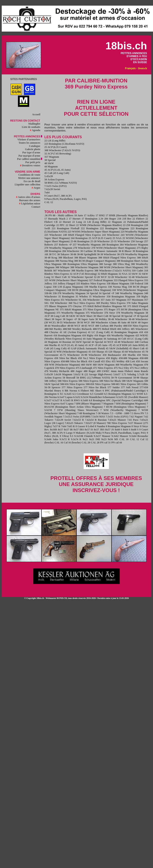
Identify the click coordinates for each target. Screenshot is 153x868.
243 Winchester (111, 235)
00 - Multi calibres (63, 215)
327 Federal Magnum (101, 280)
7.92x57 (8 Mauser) (95, 423)
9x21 (85, 439)
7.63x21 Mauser (117, 420)
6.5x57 (48, 400)
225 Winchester (53, 235)
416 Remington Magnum (67, 335)
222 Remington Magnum (114, 228)
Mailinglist (35, 124)
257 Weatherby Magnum (87, 245)
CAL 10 (124, 439)
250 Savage (137, 241)
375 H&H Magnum (71, 310)
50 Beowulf (69, 378)
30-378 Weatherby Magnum (133, 254)
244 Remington (79, 238)
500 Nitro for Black (110, 381)
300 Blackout (66, 258)
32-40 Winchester (138, 277)
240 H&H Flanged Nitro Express (82, 235)
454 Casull (94, 361)
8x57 (61, 430)
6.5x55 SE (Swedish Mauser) (132, 397)
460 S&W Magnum (104, 365)
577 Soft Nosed (130, 387)
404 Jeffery (123, 329)
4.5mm (113, 322)
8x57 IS (89, 430)
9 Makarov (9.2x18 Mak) (88, 433)
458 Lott (130, 361)
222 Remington (90, 228)
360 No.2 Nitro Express (82, 303)
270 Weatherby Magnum (58, 248)
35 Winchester (97, 297)
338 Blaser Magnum (118, 284)
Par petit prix (34, 162)
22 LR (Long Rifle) (55, 141)
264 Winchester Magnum (134, 245)
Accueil (37, 114)
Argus (37, 188)
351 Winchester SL (71, 300)
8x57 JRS (99, 430)
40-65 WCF (88, 326)
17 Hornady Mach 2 (56, 219)
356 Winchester (91, 300)
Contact (37, 207)
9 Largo (68, 433)
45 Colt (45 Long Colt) (57, 173)
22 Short (71, 225)
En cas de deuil (33, 181)
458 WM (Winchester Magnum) (62, 365)
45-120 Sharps (113, 352)
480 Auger (76, 371)
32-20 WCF (100, 277)
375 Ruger (110, 310)
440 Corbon (141, 342)
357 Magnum (52, 157)
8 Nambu (100, 426)
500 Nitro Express (68, 381)
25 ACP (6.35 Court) (56, 147)
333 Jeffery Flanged (64, 284)
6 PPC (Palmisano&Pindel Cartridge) (124, 391)
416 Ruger (100, 335)
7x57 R (56, 426)
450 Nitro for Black (65, 358)
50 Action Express (54, 180)
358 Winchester (59, 303)
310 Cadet (138, 271)
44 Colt (122, 339)
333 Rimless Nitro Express (91, 284)
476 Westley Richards (57, 371)
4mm (114, 371)
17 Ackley (89, 215)
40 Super (143, 322)
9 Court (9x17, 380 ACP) (58, 196)
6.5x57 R (57, 400)
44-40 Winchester (124, 342)
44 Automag (110, 339)
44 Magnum (51, 167)
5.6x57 (117, 374)
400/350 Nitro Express (136, 326)
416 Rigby (88, 335)
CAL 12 (49, 202)
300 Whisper (62, 267)
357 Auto (106, 300)
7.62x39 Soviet (52, 189)
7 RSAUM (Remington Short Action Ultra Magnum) (96, 405)
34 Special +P (106, 293)
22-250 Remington (133, 225)
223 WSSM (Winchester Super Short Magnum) (94, 232)
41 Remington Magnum (124, 332)
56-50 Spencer (52, 387)
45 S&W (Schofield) (117, 348)
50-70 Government (122, 378)
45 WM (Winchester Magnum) (70, 352)
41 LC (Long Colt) (99, 332)
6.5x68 (84, 400)
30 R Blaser (125, 251)
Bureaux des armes (31, 200)
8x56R (53, 430)
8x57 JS (110, 430)
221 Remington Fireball (65, 228)
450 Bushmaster (112, 355)
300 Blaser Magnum (86, 258)
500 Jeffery (50, 381)
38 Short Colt (101, 316)
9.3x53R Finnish (84, 436)
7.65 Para (133, 420)
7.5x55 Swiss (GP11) (55, 186)
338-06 (48, 293)
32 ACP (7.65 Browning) (58, 154)
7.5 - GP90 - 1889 (120, 413)
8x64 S (127, 430)
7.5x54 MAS (98, 417)
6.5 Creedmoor (81, 394)
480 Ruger (90, 371)
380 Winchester (99, 322)
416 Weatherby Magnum (121, 335)
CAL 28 (95, 443)
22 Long (77, 222)
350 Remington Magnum (121, 297)
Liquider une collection (28, 185)
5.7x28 (141, 374)
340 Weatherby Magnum (129, 293)
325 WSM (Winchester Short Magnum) (66, 280)
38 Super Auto (86, 319)
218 (119, 219)
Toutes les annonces (30, 143)
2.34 (101, 219)
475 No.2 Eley (121, 368)
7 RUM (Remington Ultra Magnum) (125, 407)
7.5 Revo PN (137, 413)
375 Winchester (95, 313)
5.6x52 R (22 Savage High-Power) (93, 374)
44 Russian (65, 342)
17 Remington (89, 219)
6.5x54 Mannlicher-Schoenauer (98, 397)
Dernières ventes (31, 165)
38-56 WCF (83, 322)
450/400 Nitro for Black (74, 361)
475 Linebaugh (84, 368)
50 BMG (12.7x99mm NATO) (61, 183)
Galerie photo (34, 149)
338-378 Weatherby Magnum (69, 293)
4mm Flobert (125, 371)
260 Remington (110, 245)
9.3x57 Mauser (102, 436)
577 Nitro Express (72, 387)
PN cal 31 (105, 443)
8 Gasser (80, 426)
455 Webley (118, 361)
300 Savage (105, 264)
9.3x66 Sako (51, 439)
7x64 (47, 193)
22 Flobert (138, 219)
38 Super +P (70, 319)
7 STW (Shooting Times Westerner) (76, 410)
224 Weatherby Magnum (134, 232)
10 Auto (78, 215)
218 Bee (127, 219)
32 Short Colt (59, 277)
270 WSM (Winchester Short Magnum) (114, 248)
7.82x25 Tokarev (74, 423)
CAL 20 (86, 443)
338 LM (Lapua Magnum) (68, 287)
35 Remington (66, 297)
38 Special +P (128, 316)
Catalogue (36, 146)
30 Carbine (86, 251)
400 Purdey (116, 326)
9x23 (104, 439)
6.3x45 (68, 394)
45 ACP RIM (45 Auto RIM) (129, 345)
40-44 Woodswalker (55, 326)
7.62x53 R (78, 420)
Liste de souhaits (32, 127)
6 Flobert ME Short (90, 391)
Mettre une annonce (30, 178)
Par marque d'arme (30, 156)
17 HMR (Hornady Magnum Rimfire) (127, 215)
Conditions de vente (30, 175)
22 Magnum (115, 222)
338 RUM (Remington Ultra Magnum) (89, 290)
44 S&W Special (81, 342)
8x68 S (135, 430)
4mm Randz (141, 371)
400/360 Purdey (53, 329)
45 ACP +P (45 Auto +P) (99, 345)
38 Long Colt (58, 316)
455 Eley (106, 361)
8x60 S (118, 430)
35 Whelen (82, 297)
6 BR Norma (70, 391)
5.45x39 (49, 176)
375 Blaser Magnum (56, 306)
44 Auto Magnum (93, 339)
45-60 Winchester (131, 352)
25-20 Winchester (100, 241)
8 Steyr (135, 426)
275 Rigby (142, 248)
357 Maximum (135, 300)
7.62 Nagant (136, 417)
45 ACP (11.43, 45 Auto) (57, 170)
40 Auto (122, 322)
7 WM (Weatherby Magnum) (118, 410)
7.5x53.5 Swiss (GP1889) (77, 417)
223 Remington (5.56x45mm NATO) (64, 144)
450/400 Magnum (128, 358)
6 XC (60, 394)
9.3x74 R (76, 439)
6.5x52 (77, 397)
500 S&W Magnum (132, 381)
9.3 (72, 436)
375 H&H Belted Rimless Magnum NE (105, 306)
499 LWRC (103, 371)
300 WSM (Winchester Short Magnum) (121, 267)
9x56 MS (113, 439)
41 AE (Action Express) (73, 332)
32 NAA (123, 274)
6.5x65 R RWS (72, 400)
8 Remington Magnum (118, 426)
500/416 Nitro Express (72, 384)
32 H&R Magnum (108, 274)
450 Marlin (129, 355)
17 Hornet (75, 219)
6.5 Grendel (97, 394)
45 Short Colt (137, 348)
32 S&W (133, 274)
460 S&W (86, 365)
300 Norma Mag (64, 261)
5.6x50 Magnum (63, 374)
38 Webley (101, 319)
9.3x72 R (65, 439)
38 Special (50, 160)
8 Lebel (90, 426)
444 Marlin (50, 345)
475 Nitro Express (103, 368)
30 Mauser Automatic (106, 251)
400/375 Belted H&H (104, 329)
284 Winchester (71, 251)
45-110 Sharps (96, 352)
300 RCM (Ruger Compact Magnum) (95, 261)
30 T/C (53, 254)
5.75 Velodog (129, 374)
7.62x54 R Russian (96, 420)
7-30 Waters (102, 413)
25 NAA (117, 238)
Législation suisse (31, 204)
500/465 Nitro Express (123, 384)
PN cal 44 (117, 443)
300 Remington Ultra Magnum (80, 264)
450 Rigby (112, 358)
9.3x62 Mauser (120, 436)
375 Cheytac (75, 306)
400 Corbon (102, 326)
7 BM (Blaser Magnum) (88, 404)
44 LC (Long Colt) (138, 339)
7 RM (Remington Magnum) (130, 404)
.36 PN (48, 215)
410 (141, 332)
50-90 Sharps (141, 378)
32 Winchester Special (80, 277)
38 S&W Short (84, 316)
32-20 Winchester (118, 277)
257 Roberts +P (63, 245)
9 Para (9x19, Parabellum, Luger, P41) (65, 199)
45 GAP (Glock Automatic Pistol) (86, 348)
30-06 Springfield (87, 254)
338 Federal (137, 284)
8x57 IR (68, 430)
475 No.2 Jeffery (139, 368)
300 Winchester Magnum (84, 267)
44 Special (97, 342)
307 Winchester (62, 271)
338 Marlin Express (96, 287)
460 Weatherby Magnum (129, 365)
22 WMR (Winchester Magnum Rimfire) (99, 225)
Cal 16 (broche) (72, 443)
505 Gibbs (142, 384)
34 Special (92, 293)
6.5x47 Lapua (65, 397)
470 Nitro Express (65, 368)
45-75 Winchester (70, 355)
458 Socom (142, 361)
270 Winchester (82, 248)
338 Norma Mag (117, 287)
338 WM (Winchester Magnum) (130, 290)
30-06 (73, 254)
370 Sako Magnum (137, 303)
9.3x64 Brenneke (139, 436)
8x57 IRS (79, 430)
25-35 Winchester (120, 241)
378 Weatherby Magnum (130, 313)
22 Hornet (65, 222)
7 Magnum (107, 404)
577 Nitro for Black (95, 387)
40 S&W (49, 163)
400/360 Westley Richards (77, 329)
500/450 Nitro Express (98, 384)
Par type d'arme (32, 152)
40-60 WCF (74, 326)
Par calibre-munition (30, 159)
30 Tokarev (63, 254)
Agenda (36, 130)
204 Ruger (110, 219)
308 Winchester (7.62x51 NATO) (62, 150)
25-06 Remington (80, 241)
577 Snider (114, 387)
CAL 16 (59, 443)
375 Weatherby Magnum (71, 313)
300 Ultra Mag (121, 264)
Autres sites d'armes (29, 197)
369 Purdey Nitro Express (111, 303)
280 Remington (53, 251)
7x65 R (71, 426)
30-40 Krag (51, 258)
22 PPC (60, 225)
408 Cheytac (51, 332)
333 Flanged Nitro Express (128, 280)
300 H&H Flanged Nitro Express (117, 258)
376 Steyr (110, 313)
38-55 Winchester (66, 322)
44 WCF (109, 342)
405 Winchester (139, 329)
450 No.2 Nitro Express (91, 358)
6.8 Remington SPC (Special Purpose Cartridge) (116, 400)
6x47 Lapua (67, 404)
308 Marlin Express (82, 271)
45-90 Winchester (91, 355)
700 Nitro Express (117, 423)
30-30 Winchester (107, 254)
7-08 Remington (86, 413)
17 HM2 (100, 215)
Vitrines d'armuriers (30, 140)
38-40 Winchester (118, 319)
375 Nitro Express (93, 310)
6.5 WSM (138, 394)
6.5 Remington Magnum (118, 394)
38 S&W (70, 316)
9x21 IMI (94, 439)
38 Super (57, 319)
